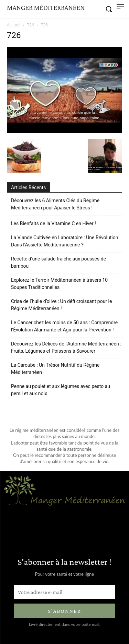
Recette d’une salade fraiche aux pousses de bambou (58, 262)
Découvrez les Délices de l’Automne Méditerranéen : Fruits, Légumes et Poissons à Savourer (66, 347)
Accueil (14, 25)
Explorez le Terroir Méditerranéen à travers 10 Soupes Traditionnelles (59, 284)
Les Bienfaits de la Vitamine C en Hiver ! (53, 223)
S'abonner (64, 611)
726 (31, 25)
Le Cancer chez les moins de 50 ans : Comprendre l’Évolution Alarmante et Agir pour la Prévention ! (64, 326)
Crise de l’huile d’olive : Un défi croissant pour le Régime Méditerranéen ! (61, 305)
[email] (64, 592)
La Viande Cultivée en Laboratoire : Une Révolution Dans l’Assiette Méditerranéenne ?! (64, 241)
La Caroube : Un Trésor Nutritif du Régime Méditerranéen (55, 369)
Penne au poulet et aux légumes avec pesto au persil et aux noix (61, 390)
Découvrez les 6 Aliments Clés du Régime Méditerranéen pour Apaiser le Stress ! (55, 204)
